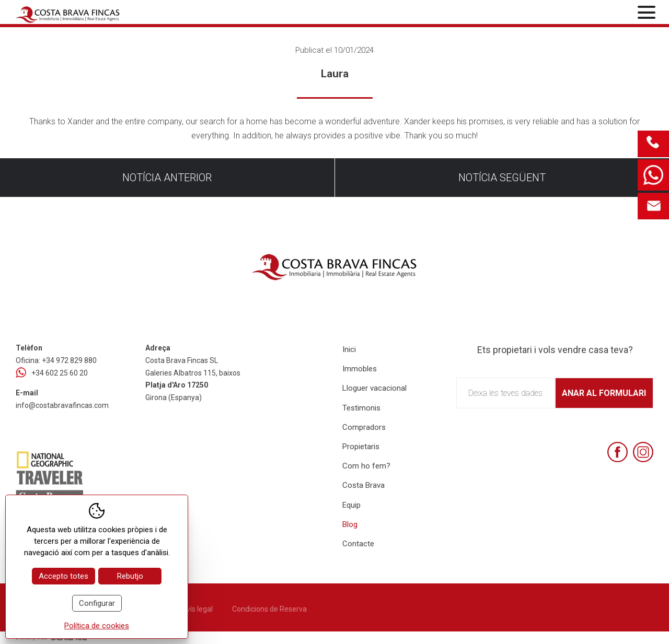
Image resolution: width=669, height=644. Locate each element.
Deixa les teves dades (505, 393)
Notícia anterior (167, 178)
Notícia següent (502, 178)
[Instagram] (643, 452)
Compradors (364, 427)
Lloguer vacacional (374, 388)
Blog (350, 524)
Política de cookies (97, 626)
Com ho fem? (366, 466)
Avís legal (197, 609)
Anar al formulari (604, 393)
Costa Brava (364, 485)
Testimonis (361, 408)
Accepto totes (64, 576)
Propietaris (361, 447)
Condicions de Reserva (269, 609)
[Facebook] (618, 452)
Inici (349, 349)
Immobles (360, 369)
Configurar (97, 603)
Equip (351, 505)
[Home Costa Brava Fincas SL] (121, 13)
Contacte (358, 544)
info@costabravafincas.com (62, 405)
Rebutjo (130, 576)
